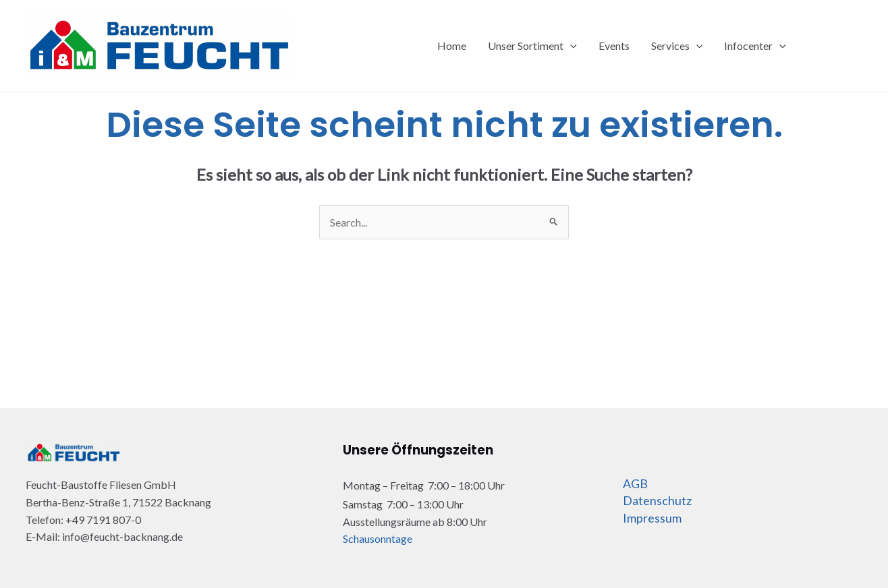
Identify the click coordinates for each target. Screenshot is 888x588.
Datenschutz (657, 500)
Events (614, 46)
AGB (635, 483)
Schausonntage (378, 538)
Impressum (652, 518)
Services (677, 46)
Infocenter (755, 46)
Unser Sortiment (532, 46)
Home (452, 46)
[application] (570, 46)
